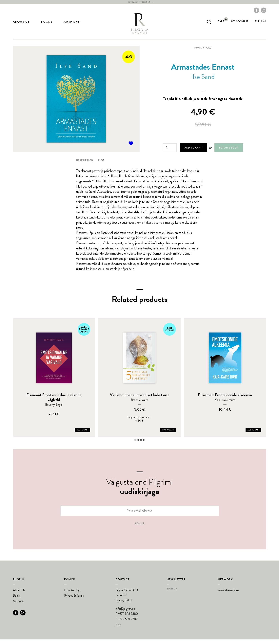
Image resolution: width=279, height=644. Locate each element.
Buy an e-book (229, 152)
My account (240, 24)
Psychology (203, 53)
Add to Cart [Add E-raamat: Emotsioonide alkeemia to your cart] (253, 434)
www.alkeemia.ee (229, 595)
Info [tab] (101, 165)
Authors (72, 24)
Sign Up (172, 593)
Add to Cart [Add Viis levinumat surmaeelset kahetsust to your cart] (168, 434)
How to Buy (72, 595)
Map (118, 629)
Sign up (139, 528)
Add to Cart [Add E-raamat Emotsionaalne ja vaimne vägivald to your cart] (83, 434)
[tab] (135, 444)
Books (47, 24)
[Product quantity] (170, 152)
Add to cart (193, 152)
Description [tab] (85, 165)
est (257, 24)
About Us (21, 24)
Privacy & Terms (74, 600)
